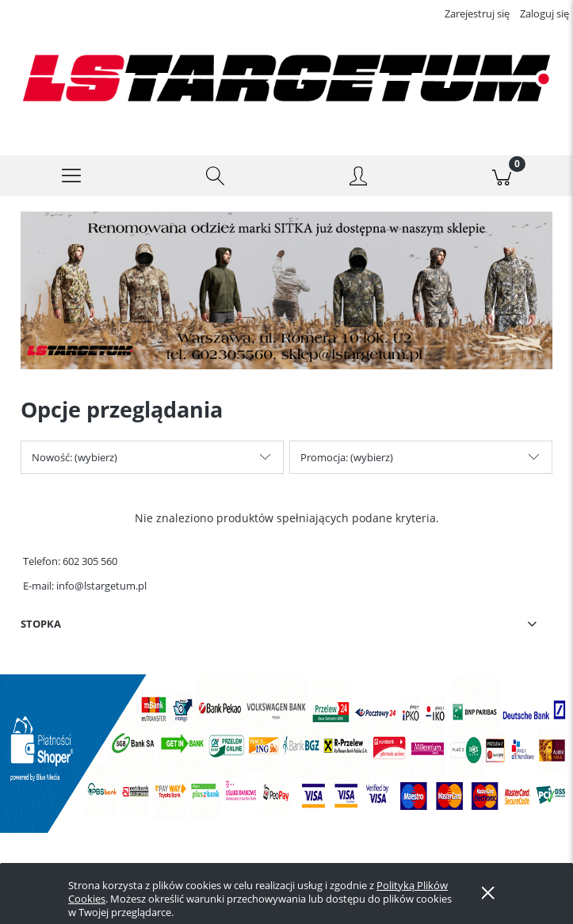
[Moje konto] (359, 190)
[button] (72, 188)
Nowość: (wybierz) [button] (74, 469)
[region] (286, 304)
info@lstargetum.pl (101, 598)
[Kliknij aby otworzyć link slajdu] (286, 304)
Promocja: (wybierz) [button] (347, 469)
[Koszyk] (501, 188)
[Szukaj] (215, 188)
